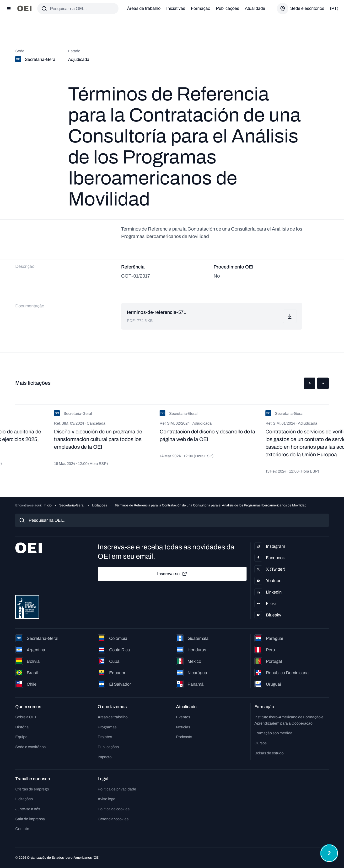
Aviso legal (107, 799)
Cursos (261, 743)
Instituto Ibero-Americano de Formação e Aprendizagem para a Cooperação (289, 720)
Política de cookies (114, 809)
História (22, 727)
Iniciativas (176, 8)
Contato (22, 829)
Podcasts (184, 737)
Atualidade (255, 8)
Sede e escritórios (30, 747)
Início (48, 505)
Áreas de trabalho (144, 8)
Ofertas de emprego (32, 789)
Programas (107, 727)
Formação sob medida (273, 733)
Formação (201, 8)
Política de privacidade (117, 789)
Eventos (183, 717)
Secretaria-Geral (72, 505)
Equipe (21, 737)
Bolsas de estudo (269, 753)
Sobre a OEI (26, 717)
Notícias (183, 727)
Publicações (228, 8)
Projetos (105, 737)
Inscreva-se (172, 574)
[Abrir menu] (9, 9)
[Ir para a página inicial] (24, 8)
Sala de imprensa (30, 819)
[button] (310, 383)
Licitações (99, 505)
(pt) (334, 8)
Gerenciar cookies (113, 819)
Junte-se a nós (28, 809)
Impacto (105, 757)
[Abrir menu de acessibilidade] (329, 853)
